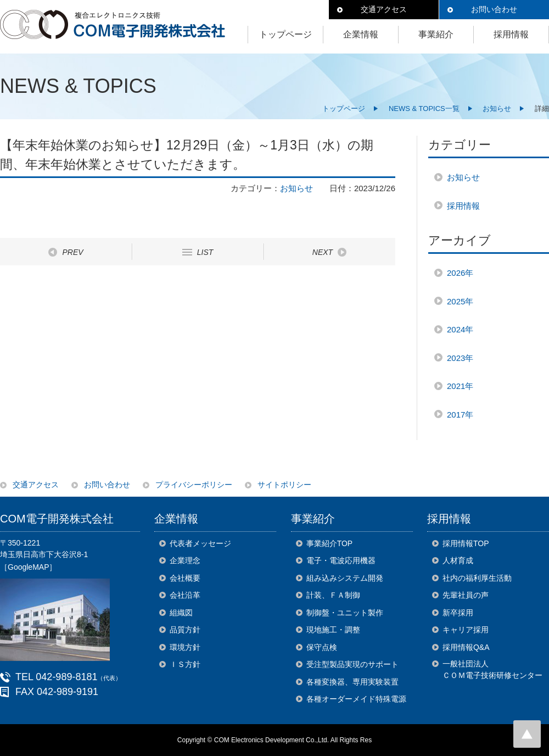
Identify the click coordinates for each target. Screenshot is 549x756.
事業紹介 (436, 34)
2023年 (460, 358)
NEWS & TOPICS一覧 (424, 109)
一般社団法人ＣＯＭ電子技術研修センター (492, 669)
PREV (72, 252)
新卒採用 (458, 613)
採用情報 (511, 34)
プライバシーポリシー (194, 485)
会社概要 (185, 578)
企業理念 (185, 560)
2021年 (460, 386)
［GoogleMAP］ (28, 567)
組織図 (181, 613)
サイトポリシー (284, 485)
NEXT (323, 252)
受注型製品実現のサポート (352, 664)
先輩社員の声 (466, 595)
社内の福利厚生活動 (477, 578)
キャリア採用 (466, 630)
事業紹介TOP (330, 543)
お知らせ (497, 109)
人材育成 (458, 560)
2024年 (460, 329)
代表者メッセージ (200, 543)
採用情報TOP (466, 543)
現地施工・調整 (333, 630)
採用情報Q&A (466, 647)
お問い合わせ (494, 9)
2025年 (460, 301)
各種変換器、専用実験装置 (352, 682)
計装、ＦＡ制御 (333, 595)
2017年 (460, 415)
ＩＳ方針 (185, 664)
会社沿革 (185, 595)
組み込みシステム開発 (345, 578)
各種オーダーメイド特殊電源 (356, 699)
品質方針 (185, 630)
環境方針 (185, 647)
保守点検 (322, 647)
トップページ (285, 34)
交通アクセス (384, 9)
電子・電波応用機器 (341, 560)
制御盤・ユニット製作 (345, 613)
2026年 (460, 273)
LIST (205, 252)
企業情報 (361, 34)
